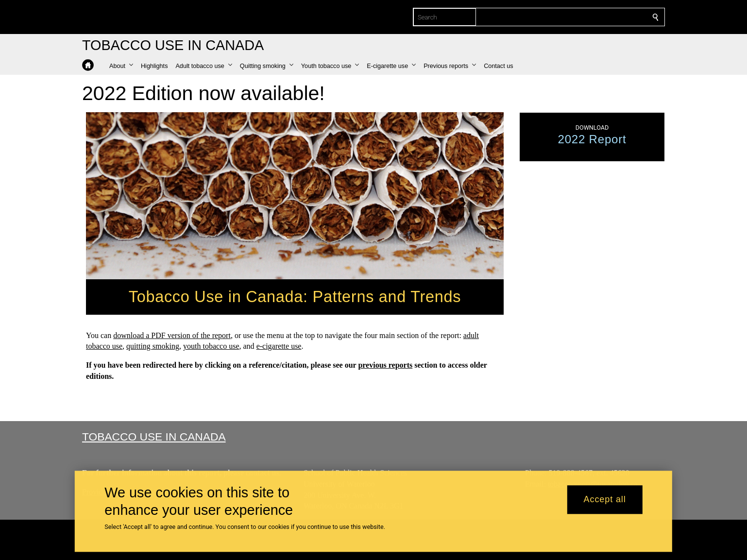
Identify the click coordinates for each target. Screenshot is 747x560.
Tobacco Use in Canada (154, 437)
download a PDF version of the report (172, 335)
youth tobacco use (211, 346)
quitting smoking (153, 346)
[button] (121, 66)
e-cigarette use (279, 346)
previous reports (385, 365)
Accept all (605, 500)
